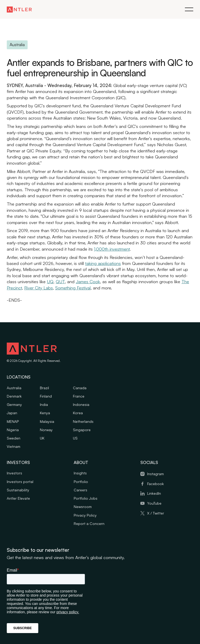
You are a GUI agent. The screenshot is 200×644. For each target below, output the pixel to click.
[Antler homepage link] (19, 9)
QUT (60, 282)
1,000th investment (112, 249)
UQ (50, 282)
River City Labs (39, 288)
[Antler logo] (32, 349)
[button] (189, 9)
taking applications (103, 263)
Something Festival (73, 288)
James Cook (88, 282)
